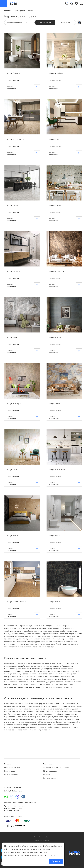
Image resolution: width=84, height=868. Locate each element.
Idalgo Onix (12, 470)
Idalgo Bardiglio (14, 404)
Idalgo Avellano (56, 73)
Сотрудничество (49, 778)
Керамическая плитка (13, 767)
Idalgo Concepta (14, 73)
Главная (7, 11)
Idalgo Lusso (55, 404)
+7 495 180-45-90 (13, 788)
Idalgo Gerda (55, 205)
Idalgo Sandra (55, 602)
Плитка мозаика (11, 775)
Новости (46, 775)
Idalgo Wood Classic (16, 602)
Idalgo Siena (55, 536)
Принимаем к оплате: (14, 817)
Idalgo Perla (12, 536)
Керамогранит (19, 11)
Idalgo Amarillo (14, 271)
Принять (56, 861)
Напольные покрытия (42, 841)
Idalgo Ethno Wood (16, 139)
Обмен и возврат (50, 771)
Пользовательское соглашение (56, 767)
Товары (66, 23)
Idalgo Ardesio (14, 337)
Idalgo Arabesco (56, 271)
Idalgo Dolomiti (14, 205)
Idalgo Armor (55, 337)
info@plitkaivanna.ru (13, 791)
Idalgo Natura (55, 139)
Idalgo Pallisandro (57, 470)
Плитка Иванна (13, 3)
